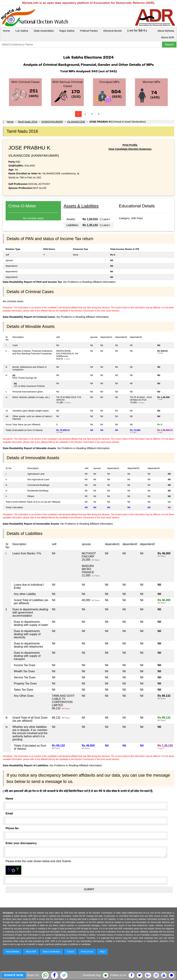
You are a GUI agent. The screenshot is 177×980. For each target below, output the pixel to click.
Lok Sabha (22, 31)
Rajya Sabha (67, 31)
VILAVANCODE (76, 122)
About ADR (168, 37)
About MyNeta (166, 31)
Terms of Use (87, 952)
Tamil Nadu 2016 (27, 122)
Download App (92, 975)
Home (6, 31)
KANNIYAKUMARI (52, 122)
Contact (70, 952)
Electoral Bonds (113, 31)
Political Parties (89, 31)
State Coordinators (51, 952)
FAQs (102, 952)
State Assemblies (44, 31)
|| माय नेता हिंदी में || (137, 31)
